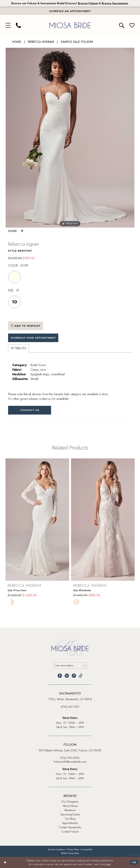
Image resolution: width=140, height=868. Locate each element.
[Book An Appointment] (70, 11)
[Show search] (122, 25)
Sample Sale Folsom (77, 42)
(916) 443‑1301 (70, 707)
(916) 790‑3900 (70, 758)
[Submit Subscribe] (83, 665)
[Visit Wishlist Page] (132, 25)
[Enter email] (70, 665)
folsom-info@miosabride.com (70, 762)
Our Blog (70, 819)
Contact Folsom (70, 832)
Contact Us (30, 410)
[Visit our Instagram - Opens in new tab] (67, 676)
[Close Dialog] (5, 862)
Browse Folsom (88, 3)
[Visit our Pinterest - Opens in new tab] (74, 676)
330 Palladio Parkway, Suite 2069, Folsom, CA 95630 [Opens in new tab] (70, 750)
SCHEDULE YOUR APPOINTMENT (33, 338)
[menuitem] (8, 25)
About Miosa (70, 806)
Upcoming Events (70, 814)
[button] (8, 25)
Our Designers (70, 802)
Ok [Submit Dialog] (134, 862)
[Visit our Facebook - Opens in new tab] (60, 676)
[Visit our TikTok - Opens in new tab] (81, 676)
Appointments (70, 823)
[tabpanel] (70, 138)
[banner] (70, 25)
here (108, 864)
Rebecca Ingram (41, 42)
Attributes (19, 348)
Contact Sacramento (70, 827)
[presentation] (37, 520)
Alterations (70, 810)
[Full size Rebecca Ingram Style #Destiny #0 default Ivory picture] (70, 138)
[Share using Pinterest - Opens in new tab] (22, 231)
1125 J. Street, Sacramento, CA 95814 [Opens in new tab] (70, 699)
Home (17, 42)
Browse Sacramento (115, 3)
